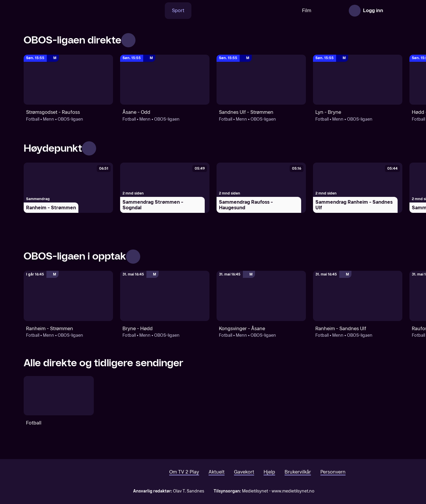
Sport (159, 10)
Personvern (333, 472)
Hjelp (269, 472)
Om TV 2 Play (184, 472)
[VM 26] (225, 11)
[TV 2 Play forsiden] (68, 11)
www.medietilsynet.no (293, 491)
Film (288, 10)
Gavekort (244, 472)
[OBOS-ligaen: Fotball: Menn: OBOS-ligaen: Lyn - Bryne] (358, 80)
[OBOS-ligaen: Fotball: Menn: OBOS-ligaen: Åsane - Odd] (165, 80)
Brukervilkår (298, 472)
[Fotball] (59, 396)
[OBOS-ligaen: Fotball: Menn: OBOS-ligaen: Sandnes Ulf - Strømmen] (261, 80)
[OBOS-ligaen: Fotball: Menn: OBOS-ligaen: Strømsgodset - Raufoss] (68, 80)
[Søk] (138, 11)
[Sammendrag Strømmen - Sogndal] (165, 188)
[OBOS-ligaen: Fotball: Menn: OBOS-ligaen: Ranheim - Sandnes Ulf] (358, 296)
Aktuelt (217, 472)
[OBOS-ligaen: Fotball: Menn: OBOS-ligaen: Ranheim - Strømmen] (68, 296)
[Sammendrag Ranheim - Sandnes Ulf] (358, 188)
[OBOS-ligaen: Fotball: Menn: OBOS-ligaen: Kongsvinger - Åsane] (261, 296)
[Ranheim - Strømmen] (68, 188)
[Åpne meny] (394, 11)
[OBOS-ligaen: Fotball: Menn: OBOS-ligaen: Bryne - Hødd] (165, 296)
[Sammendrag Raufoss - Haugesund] (261, 188)
